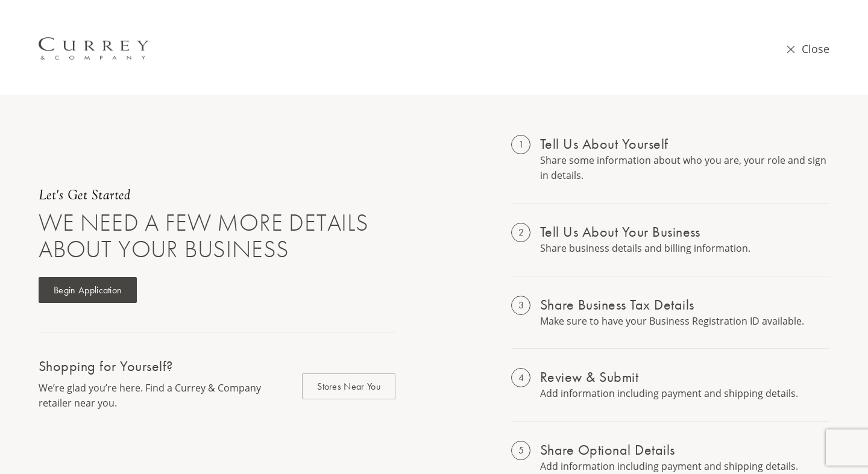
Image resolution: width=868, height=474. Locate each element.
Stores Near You (349, 386)
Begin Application (88, 290)
